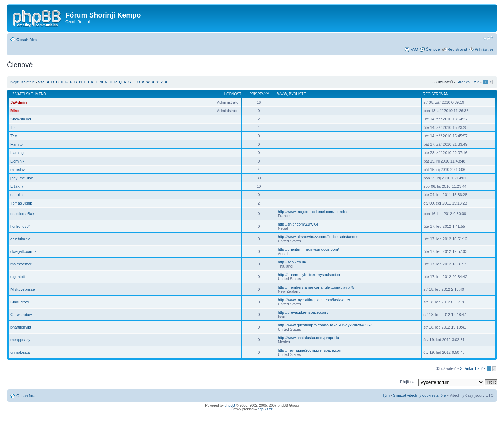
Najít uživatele (23, 82)
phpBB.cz (265, 409)
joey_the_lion (22, 178)
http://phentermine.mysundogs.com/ (309, 249)
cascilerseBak (22, 214)
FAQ (414, 49)
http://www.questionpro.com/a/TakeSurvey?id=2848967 (325, 325)
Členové (433, 49)
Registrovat (457, 49)
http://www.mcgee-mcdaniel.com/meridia (312, 212)
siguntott (18, 277)
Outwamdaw (21, 315)
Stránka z (468, 82)
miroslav (18, 170)
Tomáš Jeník (21, 203)
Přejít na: (408, 382)
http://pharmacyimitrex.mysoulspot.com (311, 275)
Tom (14, 127)
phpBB (230, 405)
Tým (386, 395)
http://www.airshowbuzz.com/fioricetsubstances (318, 237)
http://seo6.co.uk (292, 262)
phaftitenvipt (21, 327)
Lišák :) (17, 186)
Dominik (17, 161)
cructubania (20, 239)
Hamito (17, 144)
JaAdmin (19, 102)
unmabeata (20, 352)
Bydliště (297, 94)
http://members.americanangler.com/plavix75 (316, 287)
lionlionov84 (21, 226)
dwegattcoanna (24, 251)
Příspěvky (259, 94)
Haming (17, 153)
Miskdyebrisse (23, 289)
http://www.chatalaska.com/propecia (309, 338)
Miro (15, 111)
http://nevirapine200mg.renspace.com (310, 350)
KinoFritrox (20, 302)
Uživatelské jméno (28, 94)
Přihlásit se (484, 49)
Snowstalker (21, 119)
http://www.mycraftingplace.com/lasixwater (314, 300)
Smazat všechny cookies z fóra (420, 395)
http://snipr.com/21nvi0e (298, 224)
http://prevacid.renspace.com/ (303, 312)
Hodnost (233, 94)
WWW (282, 94)
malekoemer (21, 264)
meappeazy (20, 340)
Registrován (436, 94)
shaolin (17, 195)
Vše (41, 82)
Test (14, 136)
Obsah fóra (27, 40)
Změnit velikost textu (488, 38)
